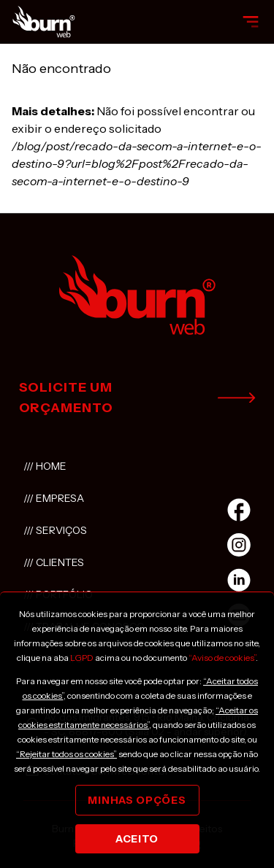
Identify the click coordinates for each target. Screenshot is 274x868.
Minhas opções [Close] (137, 800)
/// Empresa (54, 498)
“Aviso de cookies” (222, 658)
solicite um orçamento (137, 398)
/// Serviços (55, 530)
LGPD (82, 658)
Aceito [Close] (137, 839)
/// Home (45, 466)
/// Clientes (54, 562)
